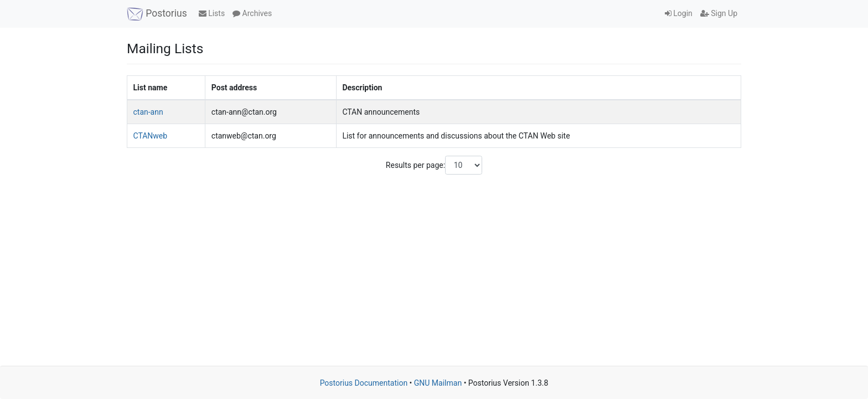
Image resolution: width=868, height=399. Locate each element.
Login (679, 13)
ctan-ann (148, 112)
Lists (212, 13)
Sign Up (719, 13)
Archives (252, 13)
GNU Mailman (438, 383)
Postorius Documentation (364, 383)
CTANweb (151, 136)
